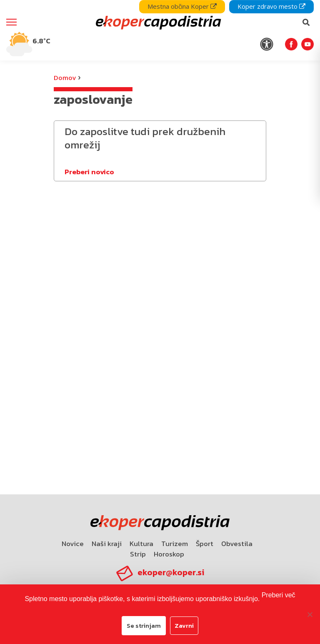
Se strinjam (144, 625)
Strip (138, 554)
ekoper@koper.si (171, 572)
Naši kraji (107, 544)
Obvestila (237, 544)
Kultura (141, 544)
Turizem (175, 544)
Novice (73, 544)
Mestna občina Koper (182, 6)
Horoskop (169, 554)
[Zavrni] (310, 614)
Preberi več (279, 595)
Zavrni (184, 625)
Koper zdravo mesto (271, 6)
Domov (65, 78)
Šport (205, 544)
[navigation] (160, 30)
